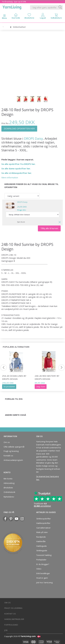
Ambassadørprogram (13, 460)
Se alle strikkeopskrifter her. (17, 173)
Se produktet (9, 387)
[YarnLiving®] (12, 7)
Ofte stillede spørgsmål (14, 447)
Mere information (10, 177)
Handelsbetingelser (14, 619)
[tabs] (56, 17)
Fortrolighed (11, 625)
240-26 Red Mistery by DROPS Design (47, 377)
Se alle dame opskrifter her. (16, 168)
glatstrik (51, 318)
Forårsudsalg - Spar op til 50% (14, 2)
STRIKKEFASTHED (10, 315)
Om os (7, 442)
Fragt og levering (11, 451)
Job (6, 630)
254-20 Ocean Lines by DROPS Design (14, 377)
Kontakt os (8, 456)
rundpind (9, 309)
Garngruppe (7, 261)
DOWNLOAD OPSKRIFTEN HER (19, 128)
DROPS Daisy (33, 139)
